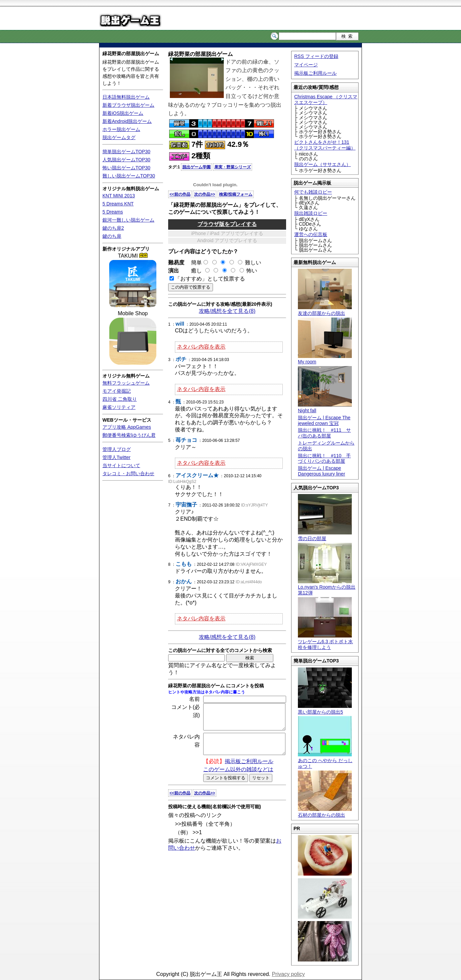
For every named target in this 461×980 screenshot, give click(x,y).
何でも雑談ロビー (313, 192)
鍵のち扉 (112, 236)
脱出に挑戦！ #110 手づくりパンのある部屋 (324, 459)
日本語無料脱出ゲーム (126, 97)
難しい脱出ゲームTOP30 (129, 176)
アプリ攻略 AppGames (127, 427)
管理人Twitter (116, 457)
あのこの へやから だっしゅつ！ (325, 760)
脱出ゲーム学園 (196, 167)
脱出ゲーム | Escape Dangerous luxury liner (321, 471)
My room (325, 359)
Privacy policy (288, 974)
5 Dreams (113, 212)
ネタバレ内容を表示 (201, 347)
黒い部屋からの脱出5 (325, 709)
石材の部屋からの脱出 (325, 812)
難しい (253, 263)
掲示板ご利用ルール (315, 73)
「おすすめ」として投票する (210, 279)
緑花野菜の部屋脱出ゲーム (131, 54)
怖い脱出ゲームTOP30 (126, 168)
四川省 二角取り (120, 399)
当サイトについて (121, 465)
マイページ (306, 65)
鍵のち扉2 (113, 228)
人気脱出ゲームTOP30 (126, 160)
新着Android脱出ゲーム (127, 121)
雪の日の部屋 (325, 536)
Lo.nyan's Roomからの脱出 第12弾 (327, 587)
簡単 (197, 263)
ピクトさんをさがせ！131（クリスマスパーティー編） (325, 145)
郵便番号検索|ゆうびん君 (129, 435)
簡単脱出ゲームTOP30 (126, 152)
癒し (194, 271)
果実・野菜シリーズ (233, 167)
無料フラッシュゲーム (126, 383)
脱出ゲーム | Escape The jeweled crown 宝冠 (324, 420)
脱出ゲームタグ (119, 137)
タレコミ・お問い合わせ (128, 473)
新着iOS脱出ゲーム (123, 113)
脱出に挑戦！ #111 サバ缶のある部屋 (324, 433)
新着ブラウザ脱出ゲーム (128, 105)
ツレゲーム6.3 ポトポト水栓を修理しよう (325, 642)
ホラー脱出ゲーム (121, 129)
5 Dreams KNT (118, 204)
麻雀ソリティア (119, 407)
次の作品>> (205, 194)
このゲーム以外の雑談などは (238, 778)
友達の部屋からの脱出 (325, 310)
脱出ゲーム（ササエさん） (322, 164)
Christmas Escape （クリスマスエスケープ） (326, 100)
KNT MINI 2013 (119, 196)
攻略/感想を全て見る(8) (227, 311)
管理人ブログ (117, 449)
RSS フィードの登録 (316, 56)
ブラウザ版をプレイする (227, 224)
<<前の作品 (180, 194)
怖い (252, 271)
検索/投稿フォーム (236, 194)
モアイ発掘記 (117, 391)
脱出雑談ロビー (311, 213)
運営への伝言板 (311, 234)
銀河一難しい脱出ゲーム (128, 220)
